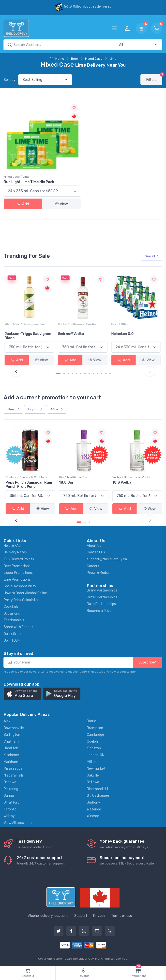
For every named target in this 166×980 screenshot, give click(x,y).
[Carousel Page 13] (110, 373)
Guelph (92, 741)
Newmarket (96, 768)
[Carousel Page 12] (106, 373)
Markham (11, 761)
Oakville (93, 775)
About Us (94, 545)
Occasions (12, 613)
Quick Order (13, 633)
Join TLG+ (12, 640)
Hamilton (11, 748)
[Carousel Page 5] (77, 373)
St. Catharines (98, 795)
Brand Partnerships (102, 590)
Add (23, 204)
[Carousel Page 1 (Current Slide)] (58, 373)
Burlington (12, 734)
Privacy (99, 915)
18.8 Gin (66, 482)
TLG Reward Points (19, 559)
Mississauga (13, 768)
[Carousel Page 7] (85, 373)
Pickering (11, 788)
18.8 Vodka (121, 482)
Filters (154, 78)
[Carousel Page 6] (81, 373)
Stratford (12, 802)
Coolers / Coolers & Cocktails (26, 477)
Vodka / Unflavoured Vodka (78, 324)
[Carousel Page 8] (89, 373)
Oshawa (10, 782)
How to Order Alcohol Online (25, 593)
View (61, 204)
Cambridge (95, 734)
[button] (22, 693)
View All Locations (18, 822)
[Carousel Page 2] (64, 373)
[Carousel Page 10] (98, 373)
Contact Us (96, 552)
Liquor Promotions (18, 572)
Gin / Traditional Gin (73, 477)
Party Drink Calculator (21, 599)
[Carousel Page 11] (102, 373)
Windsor (93, 815)
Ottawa (93, 782)
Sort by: (10, 80)
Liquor (36, 409)
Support (81, 915)
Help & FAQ (12, 545)
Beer (75, 59)
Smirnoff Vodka (72, 334)
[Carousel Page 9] (93, 373)
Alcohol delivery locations (48, 915)
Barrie (91, 721)
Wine (57, 409)
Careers (93, 565)
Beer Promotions (17, 565)
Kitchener (11, 755)
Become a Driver (100, 610)
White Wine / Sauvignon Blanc (27, 324)
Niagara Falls (14, 775)
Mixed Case (94, 59)
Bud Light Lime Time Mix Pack (29, 182)
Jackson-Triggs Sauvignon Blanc (29, 336)
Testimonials (14, 620)
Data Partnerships (101, 603)
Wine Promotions (17, 579)
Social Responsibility (20, 586)
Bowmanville (14, 727)
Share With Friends (18, 627)
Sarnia (9, 795)
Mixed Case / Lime (17, 177)
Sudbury (93, 802)
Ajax (7, 721)
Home (57, 59)
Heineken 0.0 (123, 334)
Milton (92, 761)
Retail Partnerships (102, 597)
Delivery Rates (15, 552)
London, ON (96, 755)
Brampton (95, 727)
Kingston (94, 748)
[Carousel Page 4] (72, 373)
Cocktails (11, 606)
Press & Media (98, 572)
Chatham (11, 741)
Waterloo (94, 809)
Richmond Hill (97, 788)
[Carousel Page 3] (68, 373)
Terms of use (122, 915)
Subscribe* (148, 662)
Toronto (10, 809)
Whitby (9, 815)
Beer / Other (120, 324)
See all (152, 256)
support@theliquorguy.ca (107, 559)
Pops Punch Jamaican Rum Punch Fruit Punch (29, 484)
